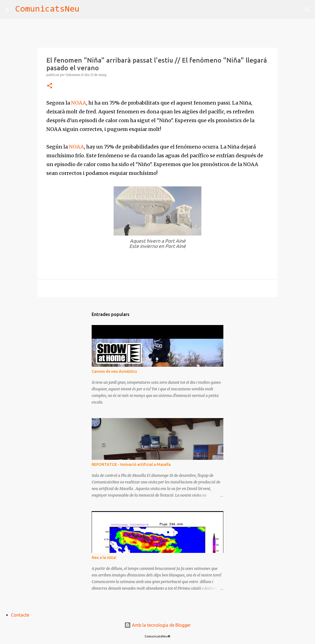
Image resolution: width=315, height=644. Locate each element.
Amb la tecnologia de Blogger (157, 625)
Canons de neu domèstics (114, 371)
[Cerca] (87, 10)
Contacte (20, 615)
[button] (50, 86)
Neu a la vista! (104, 558)
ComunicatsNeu (47, 9)
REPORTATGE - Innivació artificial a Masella (131, 464)
